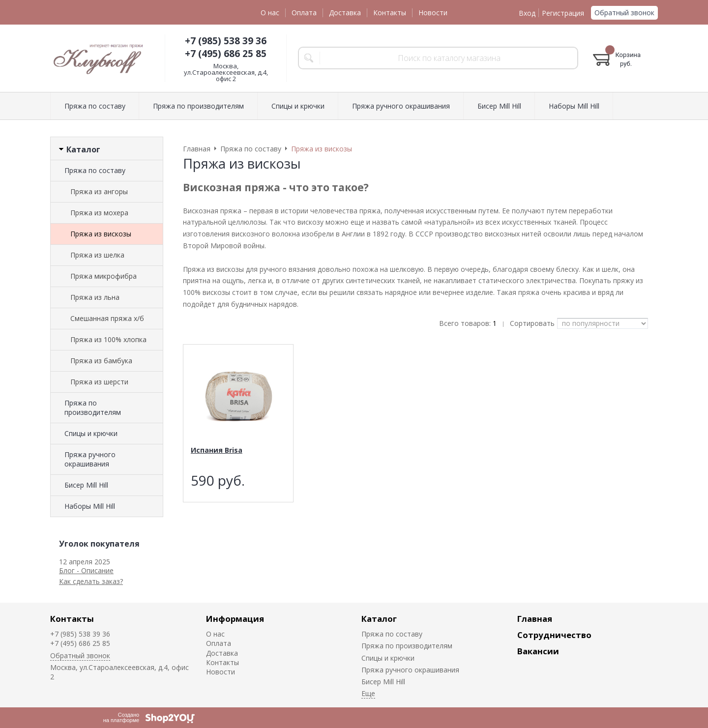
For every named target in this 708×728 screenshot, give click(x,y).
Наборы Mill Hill (90, 506)
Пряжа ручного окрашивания (90, 459)
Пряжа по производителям (93, 408)
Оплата (304, 13)
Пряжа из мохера (99, 213)
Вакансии (538, 651)
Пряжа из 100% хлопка (108, 339)
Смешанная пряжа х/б (107, 318)
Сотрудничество (554, 635)
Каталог (379, 619)
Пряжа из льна (95, 297)
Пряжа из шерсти (99, 382)
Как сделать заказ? (91, 581)
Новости (433, 13)
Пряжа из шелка (97, 255)
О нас (270, 13)
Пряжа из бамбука (101, 361)
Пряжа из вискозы (101, 234)
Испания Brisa (217, 450)
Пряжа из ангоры (99, 191)
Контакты (390, 13)
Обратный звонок (624, 13)
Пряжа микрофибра (103, 276)
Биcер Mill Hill (86, 485)
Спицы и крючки (91, 433)
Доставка (345, 13)
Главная (535, 619)
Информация (235, 619)
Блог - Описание (86, 570)
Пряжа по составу (95, 170)
